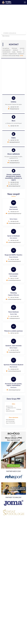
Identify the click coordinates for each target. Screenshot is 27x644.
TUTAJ (21, 55)
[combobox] (13, 33)
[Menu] (25, 2)
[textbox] (13, 33)
